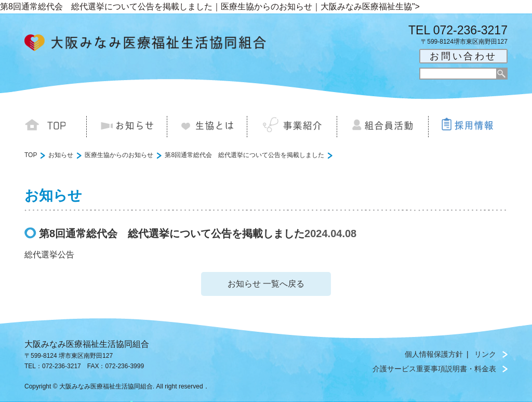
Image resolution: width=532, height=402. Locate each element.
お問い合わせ (463, 56)
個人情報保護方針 (434, 354)
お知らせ (61, 155)
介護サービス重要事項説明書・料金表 (434, 369)
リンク (485, 354)
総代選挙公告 (49, 255)
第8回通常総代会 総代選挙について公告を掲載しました (244, 155)
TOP (31, 155)
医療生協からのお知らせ (119, 155)
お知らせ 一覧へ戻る (266, 284)
